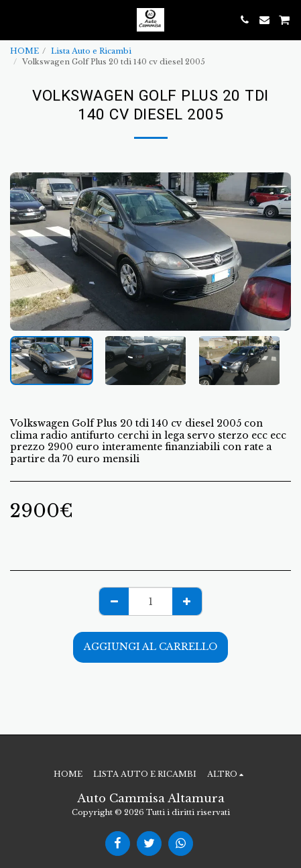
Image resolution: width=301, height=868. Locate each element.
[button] (15, 19)
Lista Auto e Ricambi (91, 51)
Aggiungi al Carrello (150, 647)
